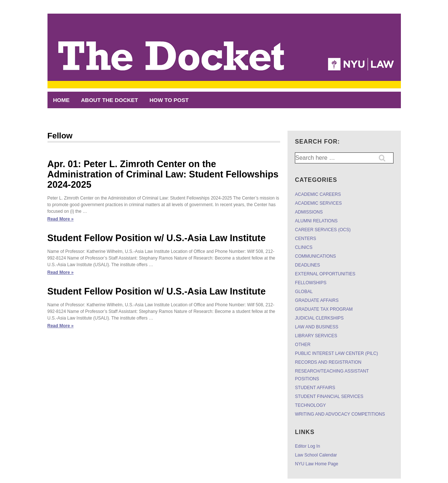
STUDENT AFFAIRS (315, 388)
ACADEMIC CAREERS (318, 194)
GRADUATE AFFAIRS (317, 300)
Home (61, 100)
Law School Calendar (316, 455)
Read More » (61, 219)
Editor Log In (307, 446)
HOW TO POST (169, 100)
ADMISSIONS (309, 212)
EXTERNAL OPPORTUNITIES (325, 274)
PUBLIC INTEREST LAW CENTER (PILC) (336, 353)
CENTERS (305, 239)
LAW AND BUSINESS (317, 327)
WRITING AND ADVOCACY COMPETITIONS (340, 414)
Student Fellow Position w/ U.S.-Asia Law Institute (157, 238)
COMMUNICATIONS (315, 256)
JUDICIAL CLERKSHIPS (319, 318)
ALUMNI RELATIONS (316, 221)
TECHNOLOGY (310, 405)
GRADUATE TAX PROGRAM (324, 309)
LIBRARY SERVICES (316, 336)
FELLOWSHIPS (311, 283)
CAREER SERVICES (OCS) (323, 230)
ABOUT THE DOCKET (110, 100)
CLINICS (304, 247)
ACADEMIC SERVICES (318, 203)
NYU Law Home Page (316, 464)
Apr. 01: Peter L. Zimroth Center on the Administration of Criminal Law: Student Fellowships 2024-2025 (163, 174)
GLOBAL (304, 292)
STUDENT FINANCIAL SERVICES (329, 396)
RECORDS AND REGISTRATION (328, 362)
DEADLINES (307, 265)
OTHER (303, 345)
